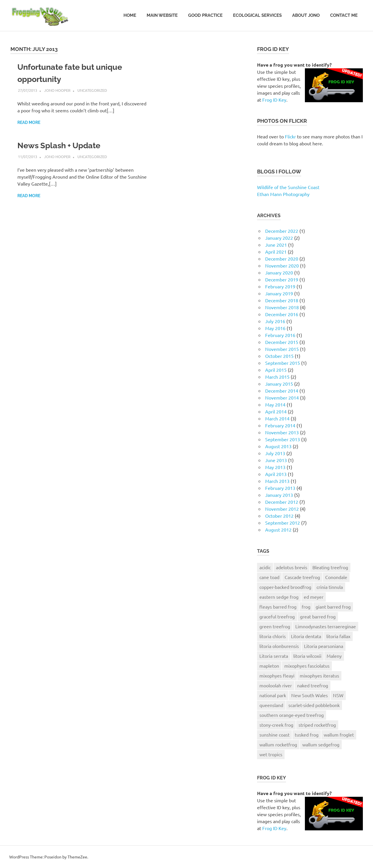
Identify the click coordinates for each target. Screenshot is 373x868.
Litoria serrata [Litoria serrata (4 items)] (274, 656)
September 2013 (283, 439)
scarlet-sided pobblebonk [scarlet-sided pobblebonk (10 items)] (314, 705)
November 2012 (282, 509)
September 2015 (283, 363)
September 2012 (283, 523)
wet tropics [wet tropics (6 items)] (271, 754)
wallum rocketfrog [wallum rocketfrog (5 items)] (278, 744)
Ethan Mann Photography (283, 194)
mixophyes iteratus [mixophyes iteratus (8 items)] (319, 675)
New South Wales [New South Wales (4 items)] (310, 695)
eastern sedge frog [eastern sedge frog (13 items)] (279, 597)
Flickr (290, 136)
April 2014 (276, 411)
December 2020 (282, 259)
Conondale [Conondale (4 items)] (336, 577)
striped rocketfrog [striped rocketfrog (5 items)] (317, 725)
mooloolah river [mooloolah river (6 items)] (276, 685)
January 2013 (279, 495)
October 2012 (279, 516)
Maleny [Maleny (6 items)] (334, 656)
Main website (162, 15)
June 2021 (276, 245)
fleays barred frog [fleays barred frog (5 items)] (278, 607)
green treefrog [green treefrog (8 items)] (275, 626)
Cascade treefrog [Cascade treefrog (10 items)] (302, 577)
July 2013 (275, 453)
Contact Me (344, 15)
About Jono (306, 15)
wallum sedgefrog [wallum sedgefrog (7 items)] (321, 744)
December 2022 (282, 231)
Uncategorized (92, 90)
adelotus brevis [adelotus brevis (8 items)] (292, 567)
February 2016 (280, 335)
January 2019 (279, 293)
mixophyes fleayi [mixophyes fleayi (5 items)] (277, 675)
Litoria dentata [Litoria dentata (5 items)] (306, 636)
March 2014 (277, 418)
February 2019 (280, 286)
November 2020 (282, 265)
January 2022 (279, 238)
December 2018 (282, 300)
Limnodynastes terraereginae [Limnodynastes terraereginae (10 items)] (326, 626)
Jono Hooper (57, 90)
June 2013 (276, 460)
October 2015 (279, 356)
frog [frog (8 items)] (306, 607)
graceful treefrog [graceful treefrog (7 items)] (277, 616)
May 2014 (275, 404)
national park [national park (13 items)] (273, 695)
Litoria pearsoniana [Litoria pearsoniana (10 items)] (324, 646)
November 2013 (282, 432)
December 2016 (282, 314)
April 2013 (276, 474)
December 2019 (282, 279)
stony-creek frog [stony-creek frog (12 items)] (276, 725)
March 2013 (277, 481)
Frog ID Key (274, 100)
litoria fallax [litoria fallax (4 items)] (338, 636)
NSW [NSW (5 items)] (338, 695)
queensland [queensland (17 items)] (271, 705)
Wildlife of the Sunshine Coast (288, 187)
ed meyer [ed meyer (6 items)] (314, 597)
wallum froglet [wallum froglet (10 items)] (339, 735)
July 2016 (275, 321)
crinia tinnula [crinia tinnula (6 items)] (330, 587)
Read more (29, 122)
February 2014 (280, 425)
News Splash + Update (61, 145)
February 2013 (280, 488)
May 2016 (275, 328)
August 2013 (278, 446)
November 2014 (282, 398)
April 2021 (276, 252)
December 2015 (282, 342)
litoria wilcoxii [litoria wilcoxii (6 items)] (307, 656)
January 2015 (279, 384)
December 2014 (282, 391)
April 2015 (276, 370)
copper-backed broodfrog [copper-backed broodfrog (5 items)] (285, 587)
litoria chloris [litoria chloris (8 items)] (273, 636)
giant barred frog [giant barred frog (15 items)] (333, 607)
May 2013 (275, 467)
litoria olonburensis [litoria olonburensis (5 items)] (279, 646)
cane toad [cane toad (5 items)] (269, 577)
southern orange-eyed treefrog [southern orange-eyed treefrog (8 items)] (292, 715)
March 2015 (277, 377)
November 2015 (282, 349)
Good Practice (205, 15)
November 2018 (282, 307)
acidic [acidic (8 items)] (265, 567)
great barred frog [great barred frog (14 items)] (318, 616)
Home (130, 15)
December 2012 (282, 502)
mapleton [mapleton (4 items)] (269, 666)
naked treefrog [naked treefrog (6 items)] (313, 685)
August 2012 (278, 530)
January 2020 (279, 272)
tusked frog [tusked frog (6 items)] (307, 735)
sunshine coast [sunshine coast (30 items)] (274, 735)
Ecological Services (257, 15)
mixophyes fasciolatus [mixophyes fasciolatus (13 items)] (307, 666)
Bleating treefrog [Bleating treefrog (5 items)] (330, 567)
